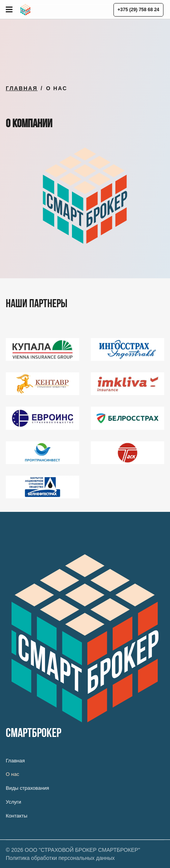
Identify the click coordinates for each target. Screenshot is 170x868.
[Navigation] (9, 10)
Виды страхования (27, 788)
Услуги (13, 802)
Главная (15, 761)
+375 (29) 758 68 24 (138, 10)
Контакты (17, 816)
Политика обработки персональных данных (60, 858)
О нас (12, 774)
